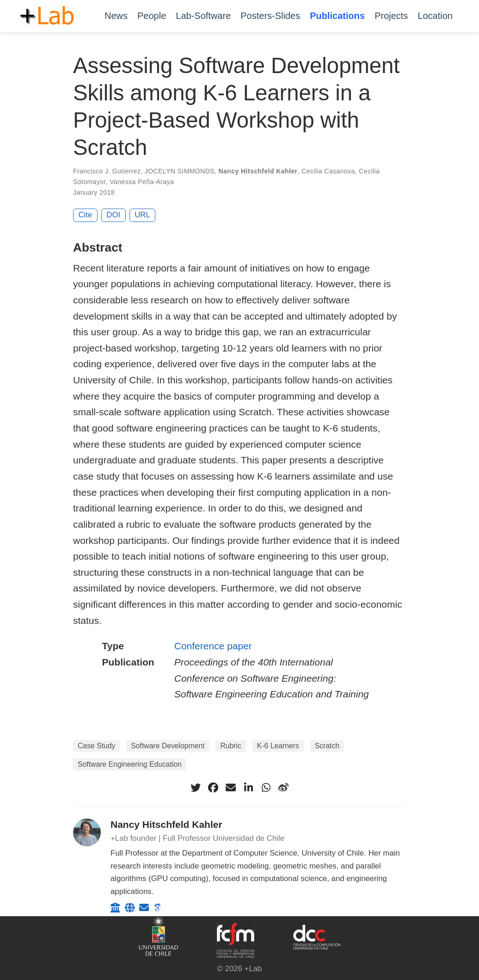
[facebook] (213, 788)
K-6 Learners (278, 746)
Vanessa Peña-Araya (142, 182)
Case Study (96, 746)
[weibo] (283, 788)
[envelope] (231, 788)
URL (142, 215)
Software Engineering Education (130, 764)
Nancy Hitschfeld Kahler (258, 171)
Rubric (231, 746)
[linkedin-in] (248, 788)
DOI (113, 215)
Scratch (327, 746)
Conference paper (213, 646)
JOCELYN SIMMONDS (180, 171)
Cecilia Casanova (328, 171)
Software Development (168, 746)
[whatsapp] (266, 788)
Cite (86, 215)
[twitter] (196, 788)
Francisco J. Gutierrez (107, 171)
